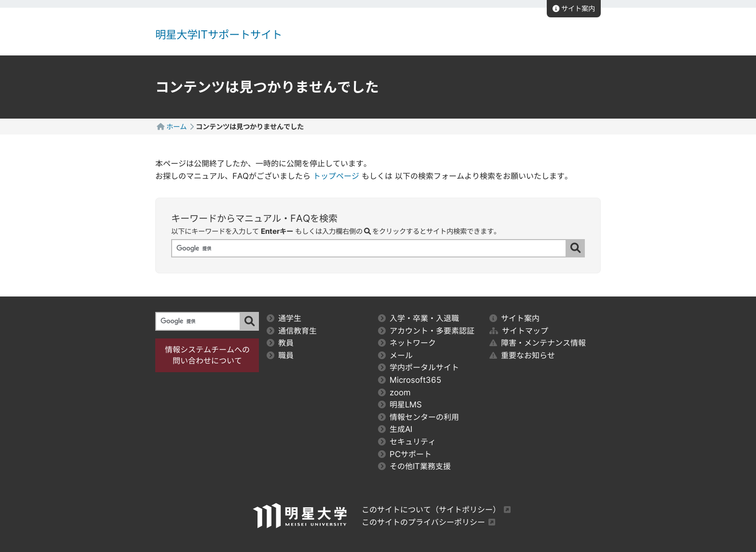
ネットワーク (407, 343)
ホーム (176, 127)
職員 (280, 355)
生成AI (395, 429)
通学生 (284, 318)
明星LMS (400, 404)
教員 (280, 343)
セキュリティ (407, 442)
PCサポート (405, 454)
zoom (394, 392)
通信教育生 (292, 331)
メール (395, 355)
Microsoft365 (410, 380)
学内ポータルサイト (418, 367)
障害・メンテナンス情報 (538, 343)
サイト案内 (574, 8)
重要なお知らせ (522, 355)
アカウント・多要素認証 (426, 331)
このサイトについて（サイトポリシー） (431, 510)
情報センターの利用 (418, 417)
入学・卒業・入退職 (418, 318)
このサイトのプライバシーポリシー (423, 522)
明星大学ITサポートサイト (219, 34)
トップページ (336, 176)
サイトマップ (519, 331)
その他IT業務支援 (414, 466)
